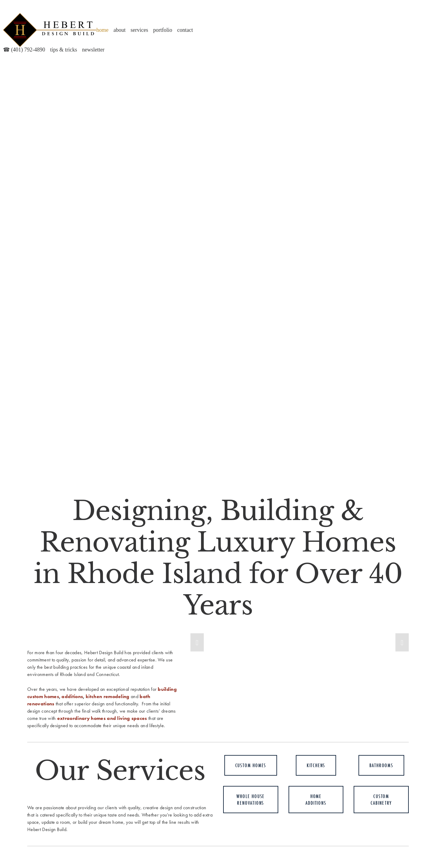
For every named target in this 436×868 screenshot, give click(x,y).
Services (139, 30)
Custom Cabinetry (381, 800)
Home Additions (316, 800)
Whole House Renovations (251, 800)
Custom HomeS (251, 765)
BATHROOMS (381, 765)
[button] (197, 642)
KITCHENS (316, 765)
